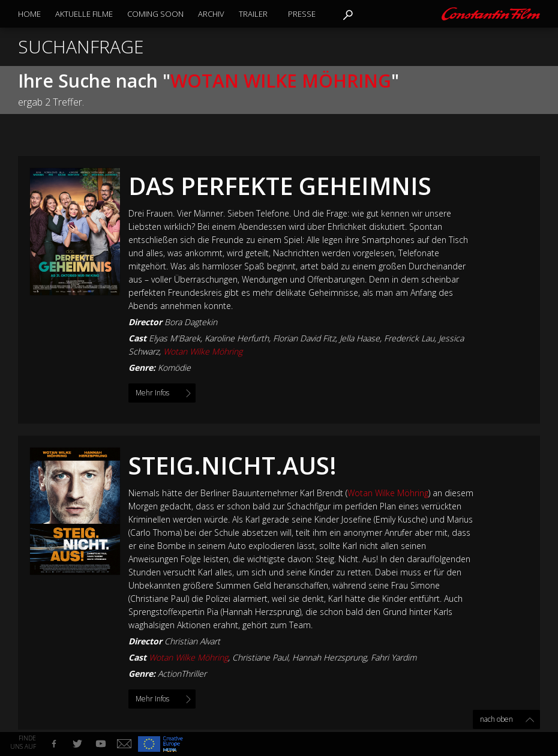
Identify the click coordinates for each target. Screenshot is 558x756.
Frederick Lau (409, 338)
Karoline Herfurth (237, 338)
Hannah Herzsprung (329, 657)
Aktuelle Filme (84, 14)
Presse (302, 14)
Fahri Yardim (394, 657)
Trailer (253, 14)
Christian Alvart (192, 641)
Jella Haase (360, 338)
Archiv (211, 14)
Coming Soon (155, 14)
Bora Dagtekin (191, 322)
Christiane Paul (260, 657)
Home (29, 14)
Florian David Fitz (304, 338)
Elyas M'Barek (175, 338)
